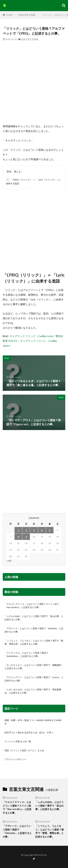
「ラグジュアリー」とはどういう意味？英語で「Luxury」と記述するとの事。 (34, 679)
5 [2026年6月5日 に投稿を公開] (50, 530)
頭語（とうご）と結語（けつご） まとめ (24, 750)
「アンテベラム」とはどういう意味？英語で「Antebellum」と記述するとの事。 (26, 654)
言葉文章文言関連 (27, 15)
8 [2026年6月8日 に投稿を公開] (18, 537)
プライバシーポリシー (15, 759)
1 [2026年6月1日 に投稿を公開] (18, 530)
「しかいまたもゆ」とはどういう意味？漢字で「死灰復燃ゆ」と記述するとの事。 (33, 691)
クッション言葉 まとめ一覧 (18, 741)
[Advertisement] (34, 82)
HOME (9, 15)
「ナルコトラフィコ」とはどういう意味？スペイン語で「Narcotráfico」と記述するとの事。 (32, 606)
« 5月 (9, 561)
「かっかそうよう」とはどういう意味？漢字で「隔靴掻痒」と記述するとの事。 (34, 667)
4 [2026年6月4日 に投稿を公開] (42, 530)
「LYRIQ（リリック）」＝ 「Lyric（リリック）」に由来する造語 (33, 181)
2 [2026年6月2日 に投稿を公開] (26, 530)
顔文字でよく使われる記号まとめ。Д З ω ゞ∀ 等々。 (30, 732)
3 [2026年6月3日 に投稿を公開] (34, 530)
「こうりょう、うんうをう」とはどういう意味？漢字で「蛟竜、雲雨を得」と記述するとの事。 (34, 642)
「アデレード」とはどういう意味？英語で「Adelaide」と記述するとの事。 (34, 630)
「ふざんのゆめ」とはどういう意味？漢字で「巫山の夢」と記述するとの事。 (34, 618)
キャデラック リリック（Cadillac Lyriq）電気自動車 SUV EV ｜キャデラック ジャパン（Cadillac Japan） (33, 341)
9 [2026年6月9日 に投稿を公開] (26, 537)
